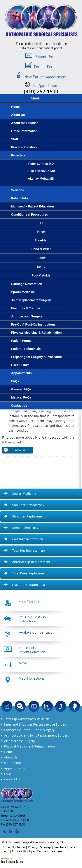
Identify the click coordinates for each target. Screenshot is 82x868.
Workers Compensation (37, 632)
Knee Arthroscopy (25, 528)
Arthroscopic (13, 735)
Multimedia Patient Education (32, 650)
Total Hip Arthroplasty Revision (27, 719)
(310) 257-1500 (41, 91)
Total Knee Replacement (30, 573)
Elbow (41, 258)
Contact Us (12, 779)
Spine (41, 267)
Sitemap (46, 847)
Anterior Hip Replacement (31, 562)
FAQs (8, 774)
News (23, 663)
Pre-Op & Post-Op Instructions (32, 619)
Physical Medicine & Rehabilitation (30, 746)
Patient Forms (41, 67)
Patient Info (13, 763)
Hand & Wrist (41, 249)
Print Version (20, 450)
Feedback (60, 847)
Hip (41, 223)
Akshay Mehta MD (41, 183)
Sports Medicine (24, 493)
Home (8, 752)
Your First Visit (29, 602)
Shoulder (41, 240)
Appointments (15, 768)
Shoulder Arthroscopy (28, 505)
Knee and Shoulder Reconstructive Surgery (36, 724)
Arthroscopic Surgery (20, 741)
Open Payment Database (45, 851)
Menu (36, 98)
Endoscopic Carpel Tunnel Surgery (29, 730)
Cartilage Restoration (28, 539)
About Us (11, 757)
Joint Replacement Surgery (50, 735)
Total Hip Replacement (29, 550)
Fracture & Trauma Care (30, 585)
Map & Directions (32, 678)
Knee (41, 232)
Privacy (33, 847)
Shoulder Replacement (29, 516)
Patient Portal (41, 57)
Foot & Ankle (41, 275)
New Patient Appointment (41, 77)
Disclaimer (18, 847)
